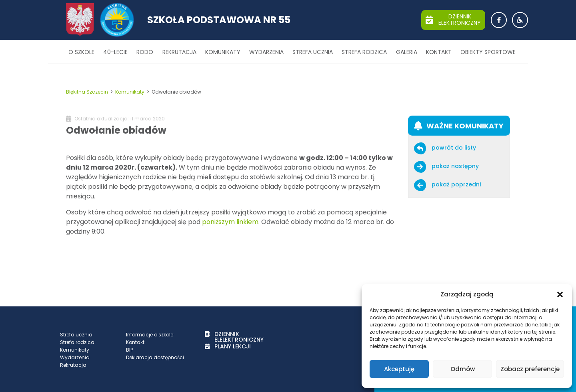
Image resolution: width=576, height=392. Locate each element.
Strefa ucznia (313, 52)
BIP (129, 350)
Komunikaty (223, 52)
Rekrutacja (179, 52)
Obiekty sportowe (488, 52)
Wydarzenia (266, 52)
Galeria (407, 52)
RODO (145, 52)
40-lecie (115, 52)
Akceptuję (399, 369)
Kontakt (439, 52)
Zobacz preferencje (530, 369)
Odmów (463, 369)
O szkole (81, 52)
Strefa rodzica (364, 52)
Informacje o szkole (150, 335)
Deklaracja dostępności (155, 357)
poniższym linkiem (230, 222)
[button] (560, 294)
